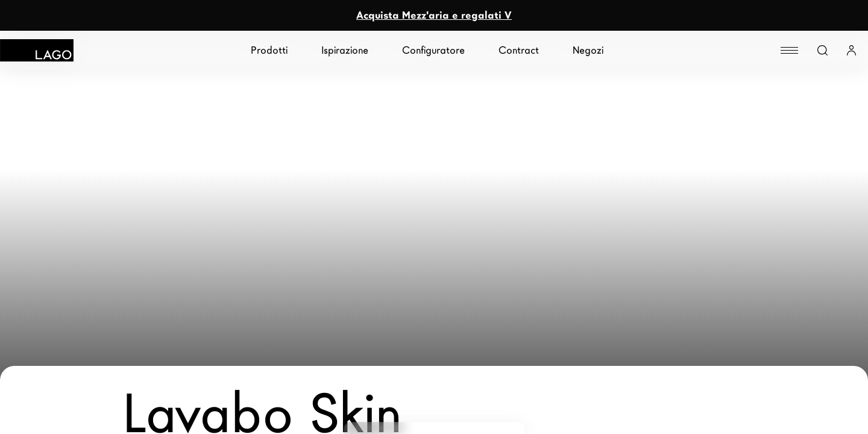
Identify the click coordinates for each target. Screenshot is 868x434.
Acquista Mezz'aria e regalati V (434, 15)
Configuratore (433, 50)
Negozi (588, 50)
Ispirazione (345, 50)
